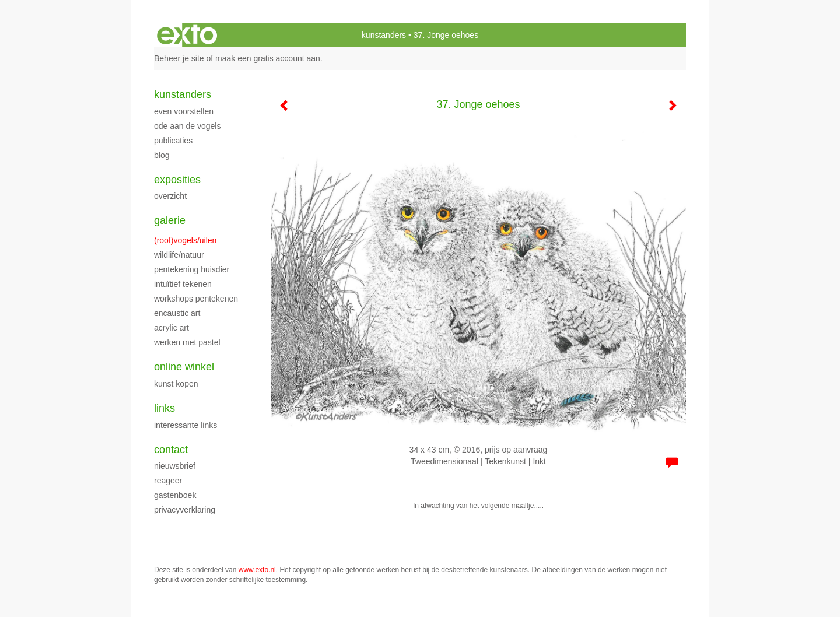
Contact (171, 450)
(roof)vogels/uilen (185, 240)
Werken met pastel (187, 342)
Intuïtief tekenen (183, 284)
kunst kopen (176, 384)
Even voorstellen (184, 111)
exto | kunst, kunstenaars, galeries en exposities (187, 35)
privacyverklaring (185, 510)
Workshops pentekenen (196, 299)
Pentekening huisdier (192, 269)
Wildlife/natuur (179, 255)
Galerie (170, 220)
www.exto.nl (257, 570)
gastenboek (175, 495)
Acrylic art (171, 328)
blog (162, 155)
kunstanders (384, 35)
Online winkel (184, 367)
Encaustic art (177, 313)
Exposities (177, 180)
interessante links (185, 425)
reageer (168, 481)
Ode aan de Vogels (187, 126)
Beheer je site (179, 58)
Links (164, 408)
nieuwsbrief (175, 466)
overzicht (170, 196)
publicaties (173, 141)
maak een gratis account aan (268, 58)
